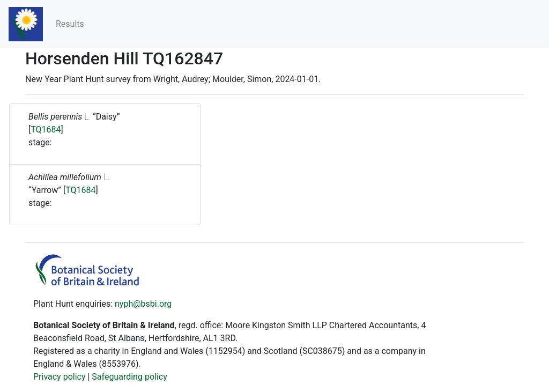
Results (70, 24)
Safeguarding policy (129, 377)
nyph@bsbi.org (143, 304)
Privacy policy (60, 377)
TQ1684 (46, 130)
